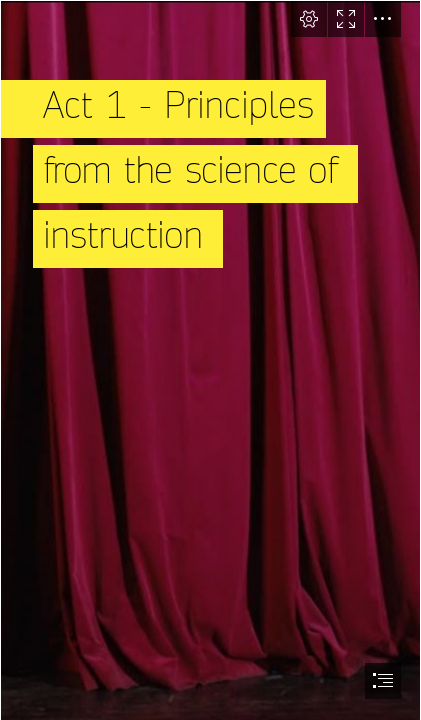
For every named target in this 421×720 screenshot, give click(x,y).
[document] (210, 360)
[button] (309, 19)
